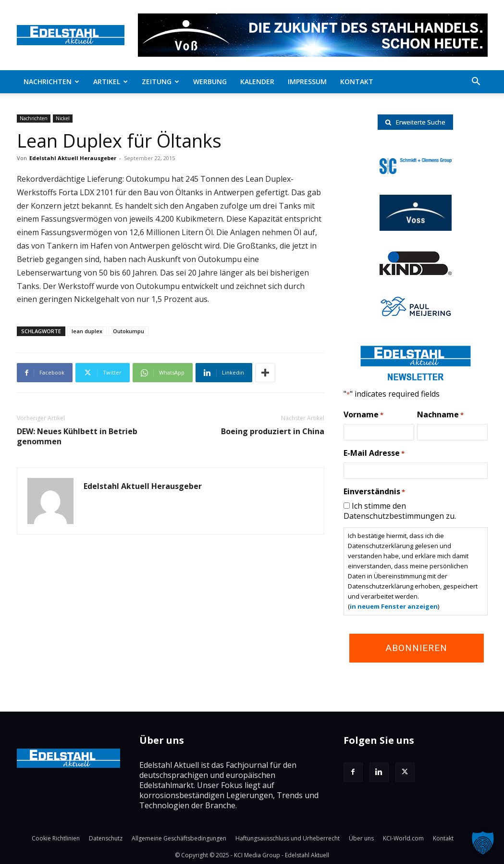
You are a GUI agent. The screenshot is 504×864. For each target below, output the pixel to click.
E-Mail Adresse (374, 453)
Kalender (257, 81)
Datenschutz (106, 838)
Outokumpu (129, 331)
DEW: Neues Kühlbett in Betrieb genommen (77, 437)
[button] (476, 82)
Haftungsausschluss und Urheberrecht (288, 838)
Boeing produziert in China (273, 432)
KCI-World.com (403, 838)
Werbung (210, 81)
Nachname (440, 415)
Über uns (361, 838)
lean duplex (87, 331)
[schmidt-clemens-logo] (416, 171)
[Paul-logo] (416, 315)
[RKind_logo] (416, 272)
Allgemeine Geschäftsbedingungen (179, 838)
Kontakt (357, 81)
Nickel (63, 118)
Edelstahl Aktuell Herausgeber (73, 158)
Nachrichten (51, 81)
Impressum (307, 81)
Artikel (111, 81)
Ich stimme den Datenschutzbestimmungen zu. (400, 511)
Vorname (363, 415)
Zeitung (160, 81)
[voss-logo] (416, 228)
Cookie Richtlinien (56, 838)
